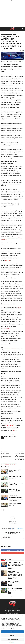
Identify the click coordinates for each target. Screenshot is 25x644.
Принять (12, 632)
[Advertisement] (12, 14)
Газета (3, 480)
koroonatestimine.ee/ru (11, 349)
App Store (8, 309)
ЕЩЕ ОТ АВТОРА (5, 467)
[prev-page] (2, 510)
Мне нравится (20, 550)
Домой (3, 32)
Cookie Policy (11, 642)
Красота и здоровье (14, 32)
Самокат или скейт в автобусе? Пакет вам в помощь (14, 583)
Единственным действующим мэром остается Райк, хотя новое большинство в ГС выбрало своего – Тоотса (15, 574)
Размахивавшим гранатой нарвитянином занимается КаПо (15, 590)
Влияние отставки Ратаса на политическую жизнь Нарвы (6, 456)
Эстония (14, 34)
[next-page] (4, 510)
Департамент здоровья (12, 436)
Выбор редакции (3, 492)
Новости (7, 32)
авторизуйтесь (20, 529)
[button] (23, 616)
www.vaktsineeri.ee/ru (9, 425)
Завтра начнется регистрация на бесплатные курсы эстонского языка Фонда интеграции (19, 456)
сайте (4, 429)
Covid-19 (7, 438)
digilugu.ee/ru (8, 260)
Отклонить (12, 636)
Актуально (3, 473)
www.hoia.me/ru (6, 328)
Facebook (15, 431)
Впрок (3, 486)
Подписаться (20, 553)
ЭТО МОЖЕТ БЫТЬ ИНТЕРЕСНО (9, 464)
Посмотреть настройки (12, 639)
